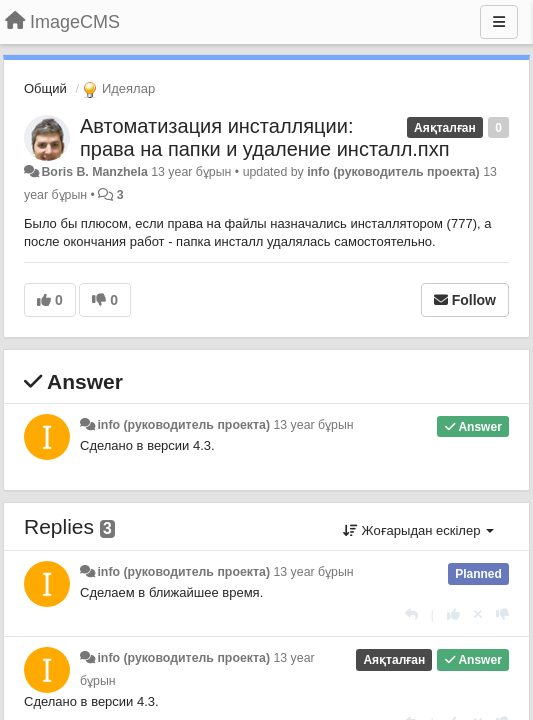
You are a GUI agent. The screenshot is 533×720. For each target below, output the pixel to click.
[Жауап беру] (411, 614)
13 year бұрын (313, 425)
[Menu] (499, 22)
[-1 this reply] (502, 614)
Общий (45, 88)
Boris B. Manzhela (94, 172)
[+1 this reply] (453, 614)
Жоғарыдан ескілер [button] (418, 530)
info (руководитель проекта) (393, 172)
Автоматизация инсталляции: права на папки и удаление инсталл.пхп (265, 137)
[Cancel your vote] (478, 614)
